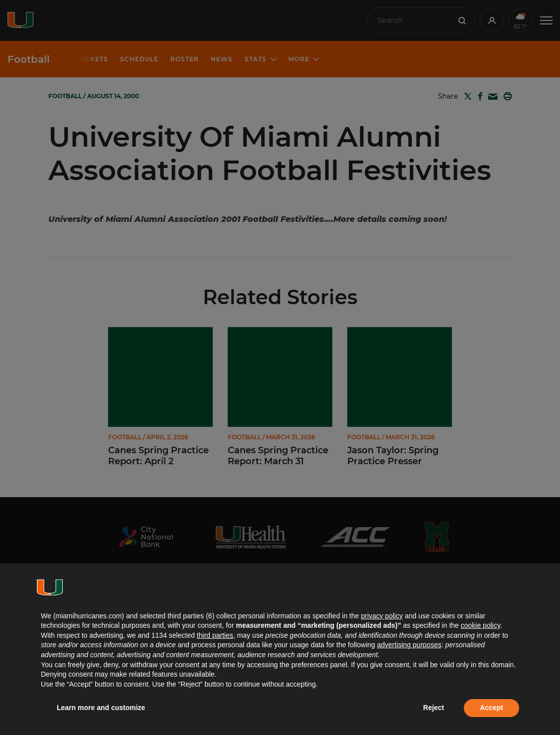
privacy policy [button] (382, 616)
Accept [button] (491, 708)
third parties (215, 635)
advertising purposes (409, 645)
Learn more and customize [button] (101, 708)
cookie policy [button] (481, 625)
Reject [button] (433, 708)
